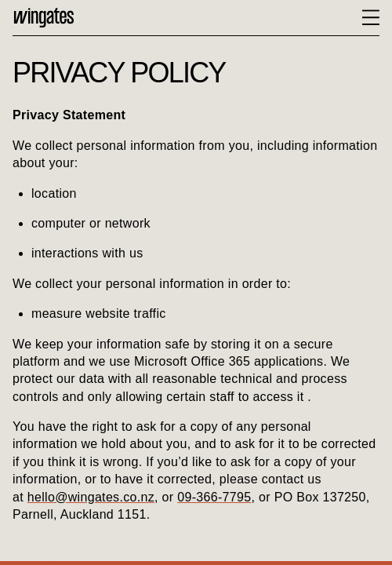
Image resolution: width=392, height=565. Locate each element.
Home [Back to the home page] (44, 18)
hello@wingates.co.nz (91, 497)
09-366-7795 (214, 497)
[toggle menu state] (371, 18)
